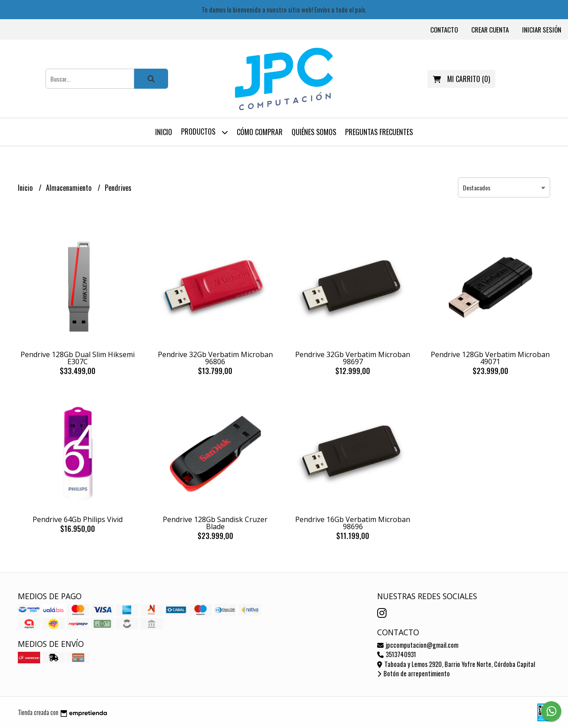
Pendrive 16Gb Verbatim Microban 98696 (353, 523)
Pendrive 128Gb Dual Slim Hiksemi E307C (78, 358)
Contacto (444, 29)
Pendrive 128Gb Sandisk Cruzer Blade (215, 523)
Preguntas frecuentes (379, 132)
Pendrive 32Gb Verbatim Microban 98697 (353, 358)
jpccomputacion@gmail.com (418, 645)
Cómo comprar (260, 132)
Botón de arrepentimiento (414, 673)
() (461, 79)
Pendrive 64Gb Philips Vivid (78, 519)
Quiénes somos (314, 132)
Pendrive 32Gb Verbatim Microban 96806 (215, 358)
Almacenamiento (70, 188)
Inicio (164, 132)
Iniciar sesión (542, 29)
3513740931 (397, 654)
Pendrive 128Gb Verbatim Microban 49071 (490, 358)
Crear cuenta (490, 29)
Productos (204, 132)
